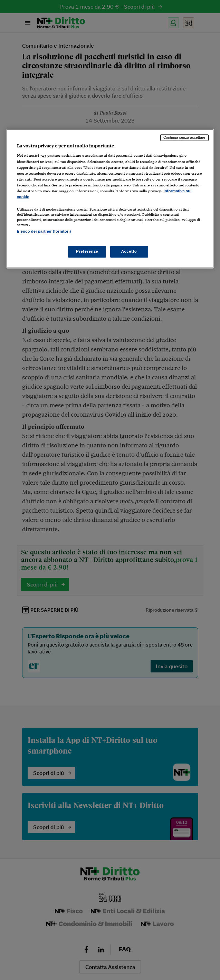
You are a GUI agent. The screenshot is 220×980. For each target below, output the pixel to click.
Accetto (129, 252)
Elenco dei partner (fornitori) (44, 231)
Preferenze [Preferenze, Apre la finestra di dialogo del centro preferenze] (87, 252)
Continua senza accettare (184, 137)
